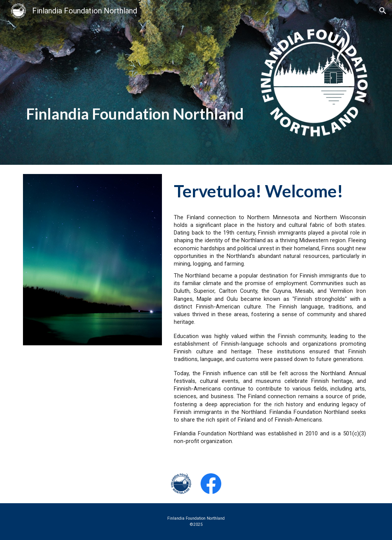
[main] (137, 78)
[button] (383, 11)
